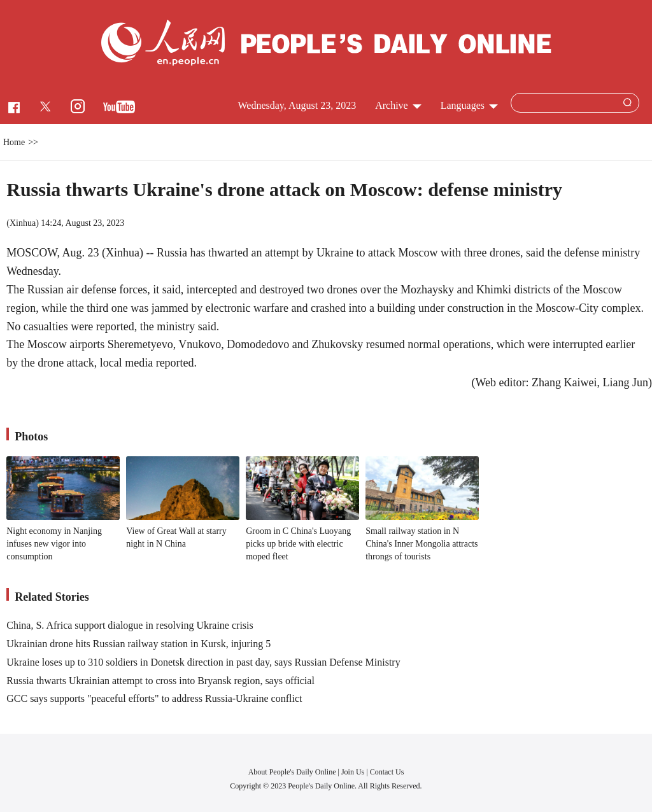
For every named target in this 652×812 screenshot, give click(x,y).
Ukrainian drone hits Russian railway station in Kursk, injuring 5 (138, 644)
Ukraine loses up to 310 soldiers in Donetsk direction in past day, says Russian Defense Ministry (203, 662)
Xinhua (23, 223)
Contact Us (387, 772)
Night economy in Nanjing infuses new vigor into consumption (54, 543)
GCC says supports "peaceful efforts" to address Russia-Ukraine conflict (154, 698)
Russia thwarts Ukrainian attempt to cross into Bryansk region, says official (160, 681)
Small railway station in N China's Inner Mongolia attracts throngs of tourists (422, 543)
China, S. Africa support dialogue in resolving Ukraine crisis (130, 625)
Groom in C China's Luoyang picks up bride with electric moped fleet (298, 543)
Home (14, 142)
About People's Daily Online (292, 772)
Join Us (354, 772)
